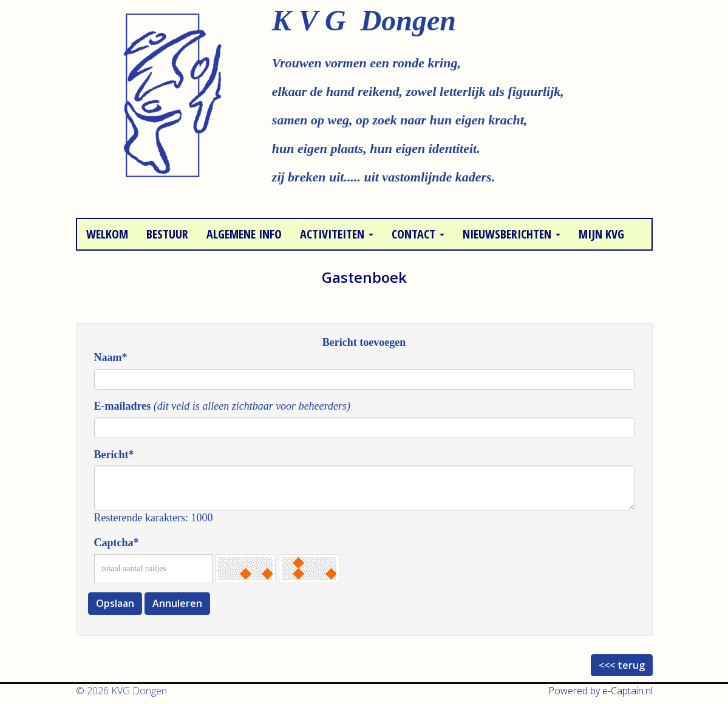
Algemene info (244, 234)
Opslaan (115, 603)
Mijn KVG (601, 234)
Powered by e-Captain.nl (600, 691)
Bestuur (167, 234)
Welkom (107, 234)
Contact (418, 234)
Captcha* (117, 543)
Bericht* (114, 455)
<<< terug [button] (622, 665)
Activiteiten (337, 234)
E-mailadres (123, 406)
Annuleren (177, 603)
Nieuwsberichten (512, 234)
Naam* (111, 357)
